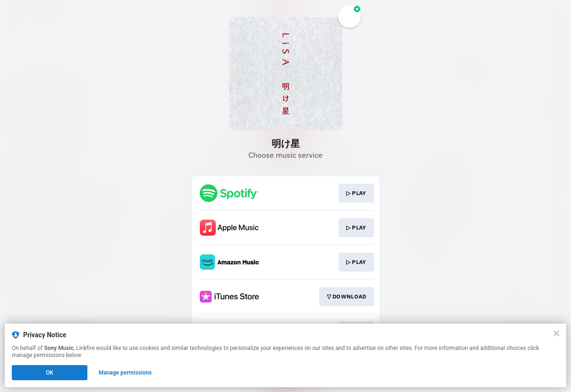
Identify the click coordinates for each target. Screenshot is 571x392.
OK (50, 373)
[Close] (556, 333)
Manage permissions (125, 373)
